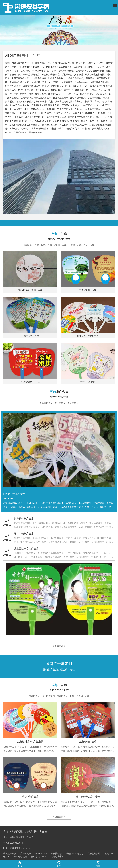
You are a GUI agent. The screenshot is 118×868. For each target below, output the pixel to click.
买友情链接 (56, 853)
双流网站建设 (57, 857)
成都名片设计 (94, 853)
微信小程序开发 (39, 857)
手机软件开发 (10, 853)
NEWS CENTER (59, 397)
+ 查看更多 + (59, 646)
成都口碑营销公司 (75, 853)
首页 (20, 864)
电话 (98, 864)
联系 (59, 864)
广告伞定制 (26, 853)
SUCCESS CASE (59, 690)
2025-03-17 (9, 498)
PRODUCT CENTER (59, 239)
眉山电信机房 (20, 857)
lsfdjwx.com (41, 853)
